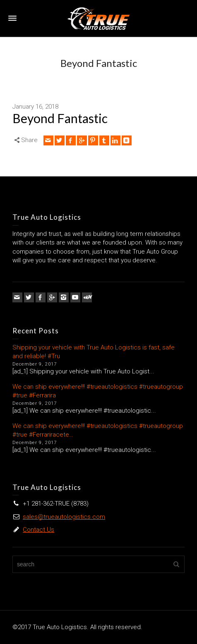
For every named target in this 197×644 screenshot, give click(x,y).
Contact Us (38, 530)
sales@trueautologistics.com (64, 517)
